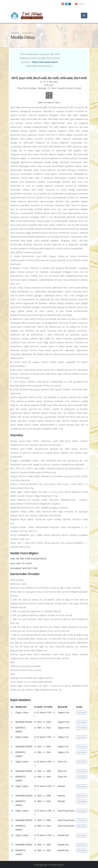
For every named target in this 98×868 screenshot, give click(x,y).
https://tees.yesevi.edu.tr (45, 62)
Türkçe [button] (80, 4)
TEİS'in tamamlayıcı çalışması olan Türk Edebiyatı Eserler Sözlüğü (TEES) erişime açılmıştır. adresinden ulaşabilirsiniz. (40, 60)
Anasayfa (15, 33)
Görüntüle (82, 713)
